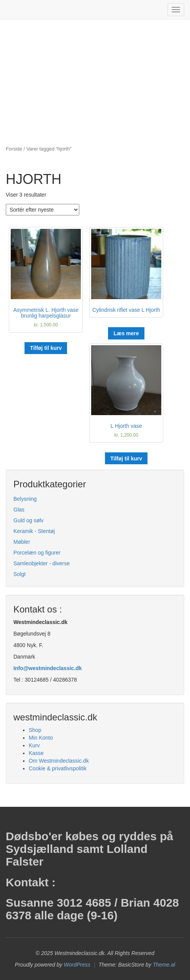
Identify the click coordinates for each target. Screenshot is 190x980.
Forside (14, 149)
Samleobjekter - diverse (42, 563)
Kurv (34, 745)
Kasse (36, 753)
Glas (19, 510)
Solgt (20, 574)
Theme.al (164, 965)
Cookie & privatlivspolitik (58, 768)
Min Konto (41, 738)
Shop (35, 730)
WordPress (77, 965)
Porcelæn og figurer (37, 553)
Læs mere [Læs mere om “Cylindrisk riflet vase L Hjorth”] (126, 333)
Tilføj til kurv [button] (46, 348)
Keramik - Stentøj (34, 531)
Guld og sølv (29, 520)
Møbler (22, 542)
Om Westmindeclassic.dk (59, 761)
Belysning (25, 499)
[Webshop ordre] (43, 210)
